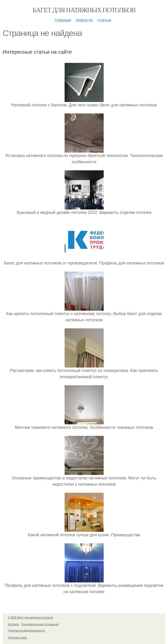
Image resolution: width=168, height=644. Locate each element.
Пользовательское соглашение (40, 624)
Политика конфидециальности (26, 631)
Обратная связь (17, 638)
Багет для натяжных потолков (84, 10)
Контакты (13, 624)
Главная (63, 20)
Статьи (104, 20)
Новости (84, 20)
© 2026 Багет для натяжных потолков (30, 618)
